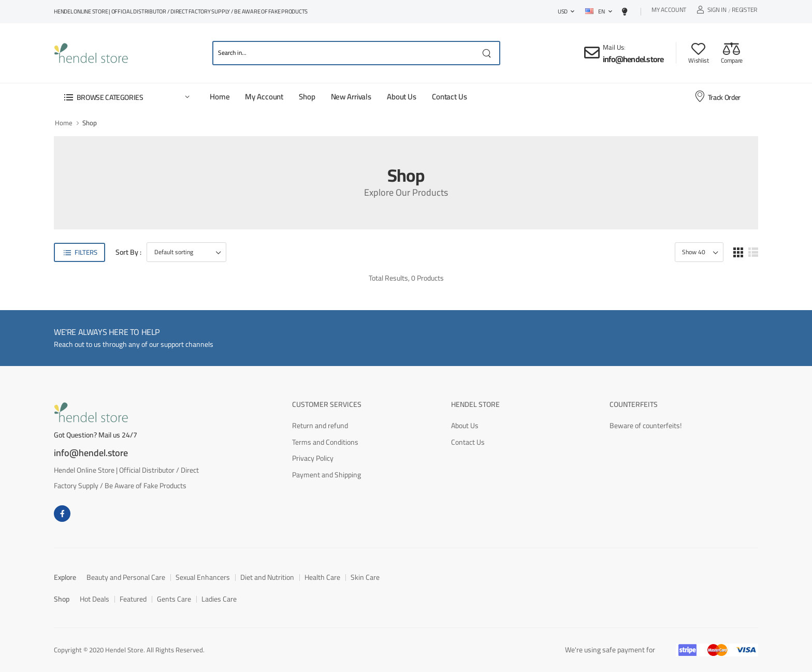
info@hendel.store (633, 59)
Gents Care (174, 599)
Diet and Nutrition (267, 577)
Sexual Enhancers (203, 577)
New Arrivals (351, 97)
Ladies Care (219, 599)
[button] (126, 97)
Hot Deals (95, 599)
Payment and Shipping (327, 475)
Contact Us (450, 97)
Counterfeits (634, 404)
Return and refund (320, 426)
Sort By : (128, 252)
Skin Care (365, 577)
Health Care (322, 577)
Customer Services (327, 404)
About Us (402, 97)
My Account (669, 11)
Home (220, 97)
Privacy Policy (313, 458)
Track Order (717, 97)
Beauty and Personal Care (126, 577)
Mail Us (613, 47)
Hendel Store (475, 404)
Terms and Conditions (325, 442)
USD (563, 11)
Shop (307, 97)
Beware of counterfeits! (646, 426)
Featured (133, 599)
